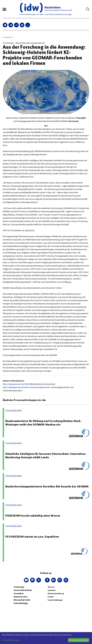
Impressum (52, 590)
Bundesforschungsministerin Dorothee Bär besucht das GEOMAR (47, 486)
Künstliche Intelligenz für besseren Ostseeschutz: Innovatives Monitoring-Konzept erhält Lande (46, 456)
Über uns (51, 587)
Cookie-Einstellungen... (11, 640)
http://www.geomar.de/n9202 (16, 384)
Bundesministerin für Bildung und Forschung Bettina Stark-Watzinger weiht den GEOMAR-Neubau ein (44, 423)
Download (74, 121)
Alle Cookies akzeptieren (79, 640)
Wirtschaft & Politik (22, 600)
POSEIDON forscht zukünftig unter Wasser (33, 516)
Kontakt (51, 597)
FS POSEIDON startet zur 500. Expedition (32, 537)
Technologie (19, 587)
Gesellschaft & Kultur (23, 590)
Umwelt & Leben (21, 597)
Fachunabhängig (21, 603)
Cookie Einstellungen (55, 600)
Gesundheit (19, 593)
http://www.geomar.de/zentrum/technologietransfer (27, 387)
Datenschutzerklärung (56, 593)
